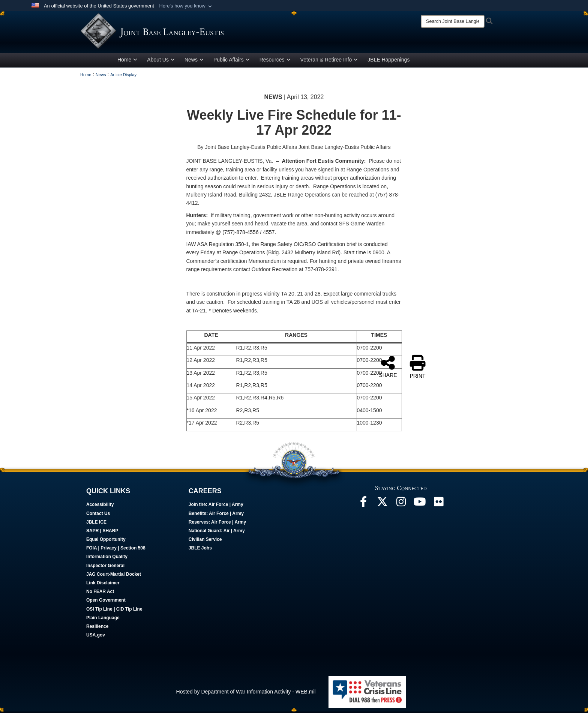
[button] (186, 6)
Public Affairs (232, 61)
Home (127, 61)
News (194, 61)
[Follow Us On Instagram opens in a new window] (401, 505)
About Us (161, 61)
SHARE (388, 368)
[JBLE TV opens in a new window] (420, 505)
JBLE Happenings (388, 61)
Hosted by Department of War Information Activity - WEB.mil (246, 693)
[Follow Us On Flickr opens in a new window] (438, 505)
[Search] (453, 21)
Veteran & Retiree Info (329, 61)
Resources (275, 61)
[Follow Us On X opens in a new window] (382, 505)
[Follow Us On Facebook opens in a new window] (363, 505)
